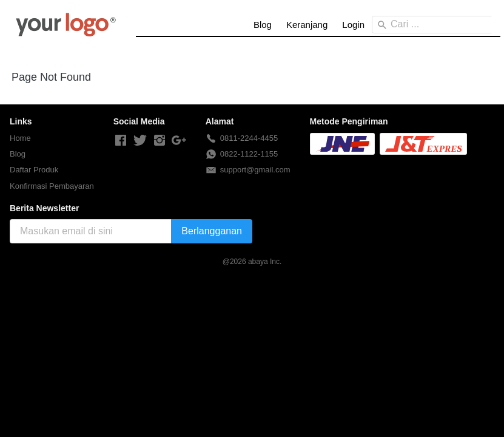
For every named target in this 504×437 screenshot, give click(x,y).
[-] (121, 141)
